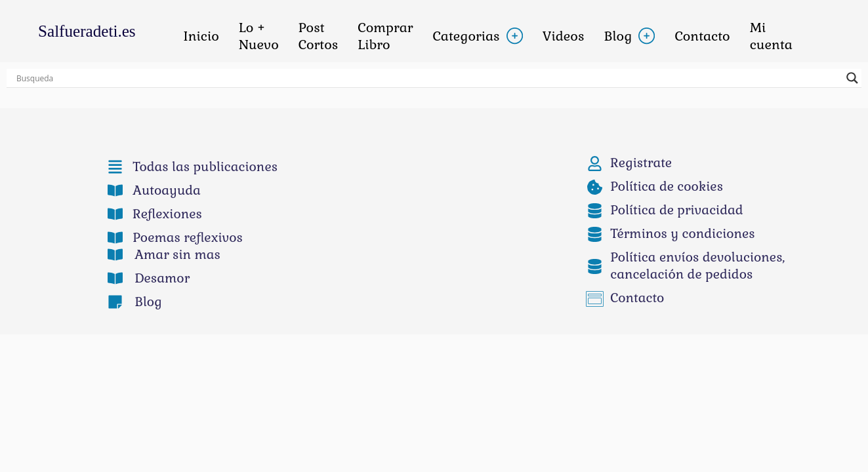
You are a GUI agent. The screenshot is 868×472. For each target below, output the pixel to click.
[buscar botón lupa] (852, 78)
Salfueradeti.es (87, 31)
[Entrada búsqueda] (428, 78)
